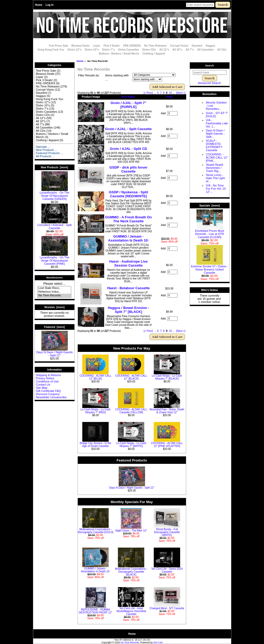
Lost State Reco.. (54, 288)
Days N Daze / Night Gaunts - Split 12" (54, 352)
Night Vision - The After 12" (131, 531)
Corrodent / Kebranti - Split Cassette (54, 225)
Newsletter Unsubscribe (51, 397)
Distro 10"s (92, 50)
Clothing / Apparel (154, 54)
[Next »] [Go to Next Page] (181, 93)
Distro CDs (149, 50)
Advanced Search (210, 83)
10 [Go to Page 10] (170, 93)
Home (39, 5)
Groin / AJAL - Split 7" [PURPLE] (128, 105)
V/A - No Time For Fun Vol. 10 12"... (216, 189)
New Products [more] (54, 167)
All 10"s (177, 50)
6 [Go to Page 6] (158, 93)
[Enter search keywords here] (200, 5)
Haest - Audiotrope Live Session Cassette (128, 263)
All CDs (222, 50)
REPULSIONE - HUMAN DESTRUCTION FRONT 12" (96, 611)
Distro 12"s (75, 50)
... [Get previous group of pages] (155, 93)
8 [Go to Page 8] (164, 93)
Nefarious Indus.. (54, 292)
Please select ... (54, 284)
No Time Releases (155, 46)
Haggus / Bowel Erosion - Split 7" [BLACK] (129, 310)
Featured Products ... (49, 153)
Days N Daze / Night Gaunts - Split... (215, 134)
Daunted (197, 46)
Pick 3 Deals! (112, 46)
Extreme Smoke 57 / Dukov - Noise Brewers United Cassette (210, 268)
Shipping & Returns (48, 375)
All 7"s (189, 50)
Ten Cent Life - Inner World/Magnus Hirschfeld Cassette (131, 611)
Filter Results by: (89, 75)
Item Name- (128, 97)
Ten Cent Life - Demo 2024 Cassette (167, 570)
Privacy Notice (45, 378)
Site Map (42, 388)
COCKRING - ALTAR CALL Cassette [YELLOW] (131, 411)
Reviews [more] (54, 307)
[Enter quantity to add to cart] (172, 113)
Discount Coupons (48, 394)
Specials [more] (210, 206)
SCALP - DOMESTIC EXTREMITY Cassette (214, 145)
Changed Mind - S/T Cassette (167, 608)
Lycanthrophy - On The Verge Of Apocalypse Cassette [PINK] (55, 259)
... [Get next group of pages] (174, 93)
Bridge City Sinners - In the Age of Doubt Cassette (95, 445)
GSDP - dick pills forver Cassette (128, 169)
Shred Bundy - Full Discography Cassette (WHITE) (167, 532)
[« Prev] (148, 93)
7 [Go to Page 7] (161, 93)
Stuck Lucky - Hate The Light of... (215, 178)
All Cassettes (206, 50)
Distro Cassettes (129, 50)
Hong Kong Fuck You (51, 50)
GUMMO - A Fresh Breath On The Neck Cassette (129, 219)
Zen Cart (158, 642)
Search (210, 65)
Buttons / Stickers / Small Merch (119, 54)
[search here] (210, 72)
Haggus (211, 46)
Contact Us (43, 385)
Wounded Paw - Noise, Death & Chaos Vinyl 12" (167, 411)
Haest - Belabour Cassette (128, 288)
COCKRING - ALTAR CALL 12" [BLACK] (131, 377)
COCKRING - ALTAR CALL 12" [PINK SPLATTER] (167, 445)
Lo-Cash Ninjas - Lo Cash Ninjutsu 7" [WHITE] (131, 445)
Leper (96, 46)
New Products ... (47, 150)
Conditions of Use (47, 381)
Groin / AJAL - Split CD (129, 149)
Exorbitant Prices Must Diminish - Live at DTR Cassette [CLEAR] (209, 233)
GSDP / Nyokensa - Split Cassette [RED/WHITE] (129, 194)
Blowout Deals (81, 46)
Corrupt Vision (179, 46)
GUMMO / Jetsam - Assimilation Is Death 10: (128, 238)
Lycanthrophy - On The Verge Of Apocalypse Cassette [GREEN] (55, 194)
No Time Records (54, 296)
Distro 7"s (108, 50)
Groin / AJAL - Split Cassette (128, 129)
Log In (50, 5)
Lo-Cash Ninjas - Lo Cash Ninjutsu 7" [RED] (96, 411)
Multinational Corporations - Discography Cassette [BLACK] (131, 572)
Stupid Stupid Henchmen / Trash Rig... (214, 168)
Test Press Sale (58, 46)
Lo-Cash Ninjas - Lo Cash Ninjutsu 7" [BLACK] (167, 377)
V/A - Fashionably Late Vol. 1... (217, 123)
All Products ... (45, 156)
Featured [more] (54, 327)
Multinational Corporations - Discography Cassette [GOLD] (96, 531)
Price (169, 97)
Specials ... (43, 147)
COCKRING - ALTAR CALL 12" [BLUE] (96, 377)
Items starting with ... (117, 78)
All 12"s (164, 50)
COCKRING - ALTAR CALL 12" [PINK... (217, 158)
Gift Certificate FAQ (48, 391)
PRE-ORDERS (132, 46)
